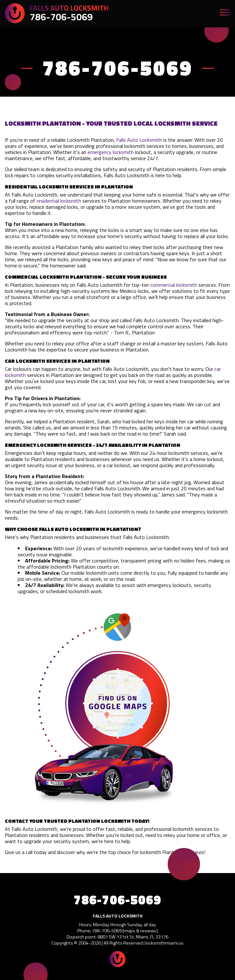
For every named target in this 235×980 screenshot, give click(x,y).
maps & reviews (140, 931)
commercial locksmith (174, 285)
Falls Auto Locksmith (139, 140)
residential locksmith (59, 201)
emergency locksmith (111, 152)
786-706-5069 (61, 17)
